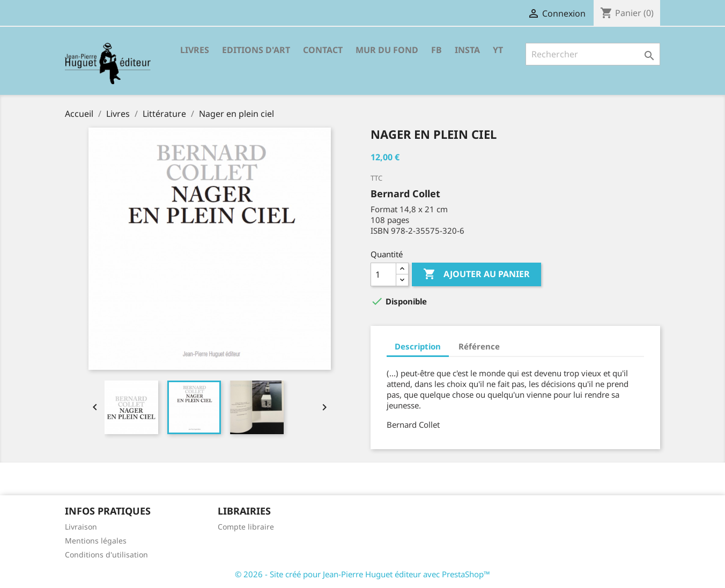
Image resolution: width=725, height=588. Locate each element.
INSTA (467, 50)
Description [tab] (418, 346)
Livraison (81, 527)
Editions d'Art (256, 50)
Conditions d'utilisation (106, 554)
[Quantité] (383, 274)
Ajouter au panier (476, 274)
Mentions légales (96, 541)
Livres (195, 50)
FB (437, 50)
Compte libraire (246, 527)
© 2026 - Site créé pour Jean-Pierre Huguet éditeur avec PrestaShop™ (362, 574)
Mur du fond (387, 50)
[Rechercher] (593, 54)
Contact (323, 50)
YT (498, 50)
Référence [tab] (479, 346)
